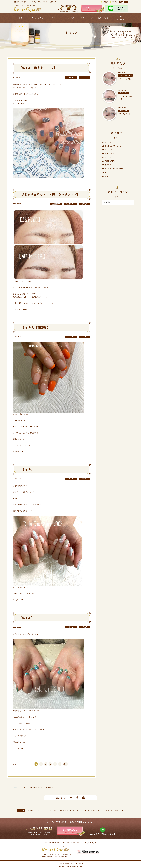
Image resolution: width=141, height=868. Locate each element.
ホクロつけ (109, 165)
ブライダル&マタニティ (113, 157)
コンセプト (22, 18)
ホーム (16, 787)
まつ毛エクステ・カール (125, 75)
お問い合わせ (119, 810)
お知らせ (105, 2)
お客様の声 (56, 204)
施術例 (54, 18)
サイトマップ (79, 864)
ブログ (84, 77)
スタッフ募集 (103, 18)
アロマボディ (109, 154)
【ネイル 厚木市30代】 (35, 327)
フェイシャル (109, 150)
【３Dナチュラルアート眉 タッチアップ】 (49, 195)
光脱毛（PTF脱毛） (112, 161)
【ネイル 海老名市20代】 (38, 68)
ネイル (71, 77)
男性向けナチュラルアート (114, 169)
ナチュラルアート (70, 204)
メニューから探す (38, 18)
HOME (30, 810)
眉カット (108, 176)
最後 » (66, 764)
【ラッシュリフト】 (125, 79)
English (123, 2)
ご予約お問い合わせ (119, 18)
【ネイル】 (26, 469)
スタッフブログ (87, 18)
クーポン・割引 (59, 810)
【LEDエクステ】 (124, 114)
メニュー (48, 810)
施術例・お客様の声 (74, 810)
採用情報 (114, 2)
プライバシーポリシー (65, 864)
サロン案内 (70, 18)
